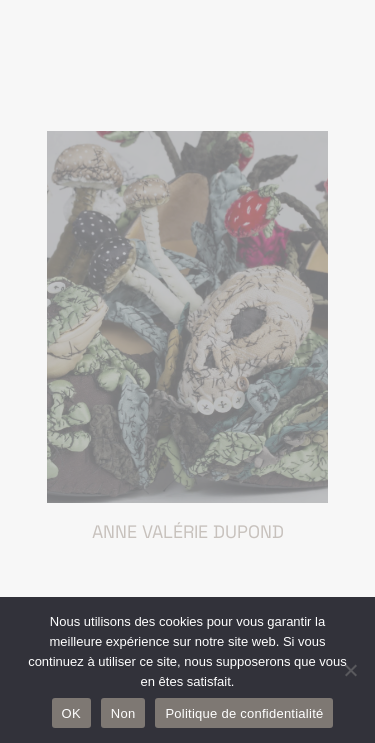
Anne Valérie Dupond (188, 531)
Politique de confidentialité (244, 713)
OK (71, 713)
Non (123, 713)
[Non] (350, 670)
